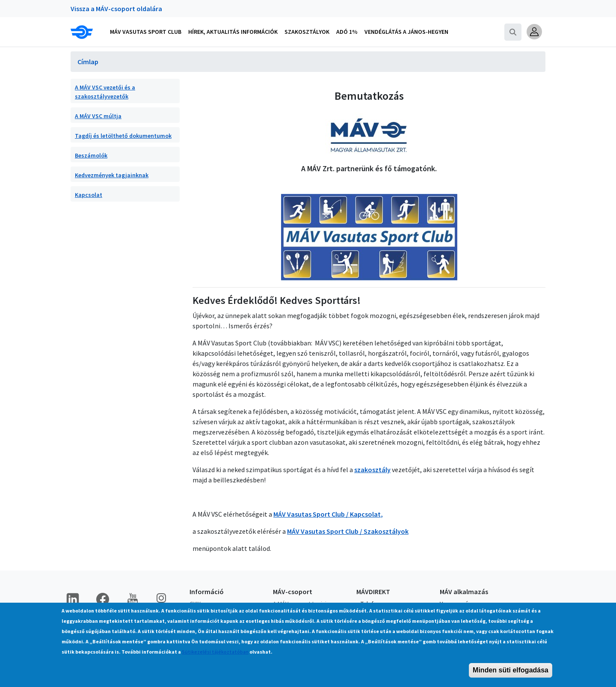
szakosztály (372, 470)
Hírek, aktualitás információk (233, 32)
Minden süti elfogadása (511, 676)
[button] (534, 32)
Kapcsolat (89, 195)
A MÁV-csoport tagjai (300, 604)
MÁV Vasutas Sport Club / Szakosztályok (348, 531)
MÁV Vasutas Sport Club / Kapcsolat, (328, 514)
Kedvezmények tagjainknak (112, 175)
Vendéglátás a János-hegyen (406, 32)
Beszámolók (91, 155)
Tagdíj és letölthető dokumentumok (123, 136)
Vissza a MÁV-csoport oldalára (116, 9)
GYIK (195, 604)
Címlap (88, 62)
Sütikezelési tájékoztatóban (215, 657)
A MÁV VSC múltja (98, 116)
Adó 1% (347, 32)
